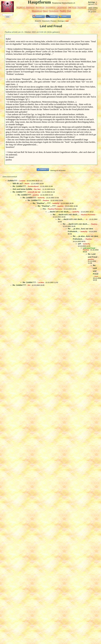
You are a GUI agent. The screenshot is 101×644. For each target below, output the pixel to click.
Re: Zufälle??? (19, 186)
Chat (69, 11)
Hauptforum (21, 8)
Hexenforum (40, 8)
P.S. (44, 209)
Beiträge (61, 21)
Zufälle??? (12, 181)
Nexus (45, 11)
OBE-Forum (72, 8)
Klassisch (46, 21)
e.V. (74, 3)
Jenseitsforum (51, 8)
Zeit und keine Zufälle (22, 189)
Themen (54, 21)
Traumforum (82, 8)
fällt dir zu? (18, 183)
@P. (79, 244)
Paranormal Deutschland (62, 3)
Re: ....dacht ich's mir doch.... (66, 215)
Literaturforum (62, 8)
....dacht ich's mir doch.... (59, 212)
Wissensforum (37, 11)
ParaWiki (63, 11)
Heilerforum (30, 8)
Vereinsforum (54, 11)
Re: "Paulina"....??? (42, 203)
